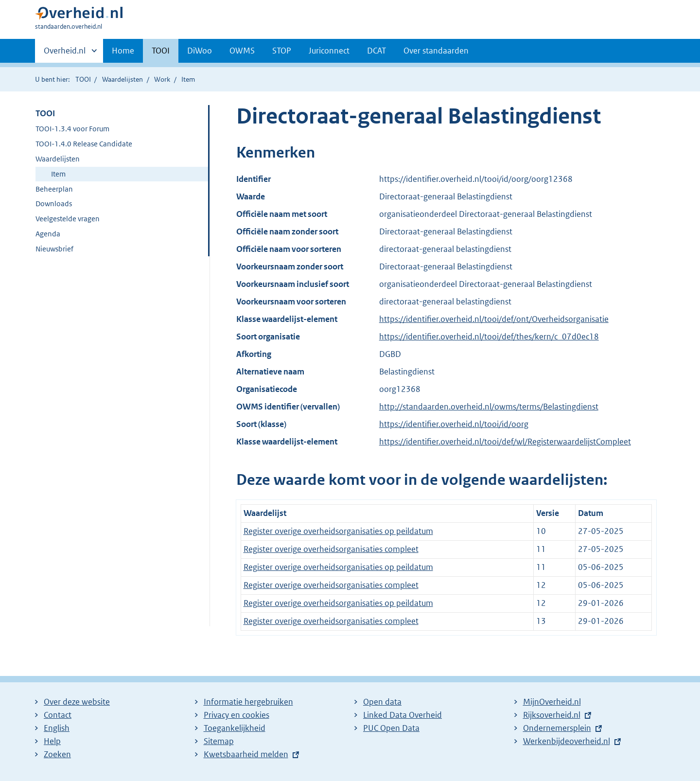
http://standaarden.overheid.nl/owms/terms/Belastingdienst (489, 407)
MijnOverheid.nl (552, 702)
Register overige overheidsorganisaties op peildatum (338, 531)
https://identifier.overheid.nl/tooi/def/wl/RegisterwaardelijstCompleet (505, 442)
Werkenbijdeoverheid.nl (567, 741)
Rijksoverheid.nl (552, 715)
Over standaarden (436, 51)
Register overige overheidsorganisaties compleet (331, 549)
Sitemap (219, 741)
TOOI (161, 51)
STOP (282, 51)
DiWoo (200, 51)
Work (162, 79)
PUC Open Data (391, 728)
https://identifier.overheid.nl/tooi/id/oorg (454, 424)
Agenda (48, 234)
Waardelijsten (122, 79)
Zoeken (57, 754)
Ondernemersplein (557, 728)
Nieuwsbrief (54, 249)
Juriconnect (329, 51)
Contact (58, 715)
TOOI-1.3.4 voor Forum (72, 129)
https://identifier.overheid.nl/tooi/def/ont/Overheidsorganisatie (494, 319)
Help (52, 741)
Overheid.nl (65, 53)
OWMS (242, 51)
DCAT (376, 51)
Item (58, 174)
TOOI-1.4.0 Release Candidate (84, 144)
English (57, 728)
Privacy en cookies (236, 715)
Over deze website (77, 702)
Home (123, 51)
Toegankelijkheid (235, 728)
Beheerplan (54, 189)
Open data (382, 702)
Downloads (54, 204)
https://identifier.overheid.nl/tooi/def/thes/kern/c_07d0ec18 (489, 337)
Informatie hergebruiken (248, 702)
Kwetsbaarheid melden (246, 754)
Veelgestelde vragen (68, 219)
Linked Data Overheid (402, 715)
